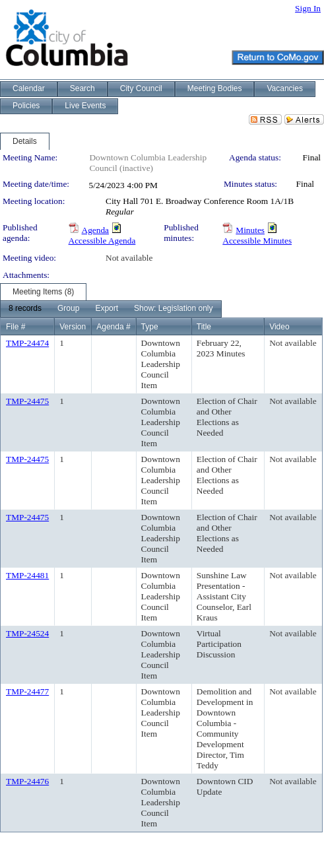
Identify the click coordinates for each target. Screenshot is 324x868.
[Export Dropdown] (107, 309)
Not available (129, 258)
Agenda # (113, 327)
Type (150, 327)
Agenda (95, 230)
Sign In (308, 8)
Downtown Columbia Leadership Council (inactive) (148, 163)
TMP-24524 (27, 633)
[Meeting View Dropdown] (173, 309)
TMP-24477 (27, 691)
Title (204, 327)
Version (73, 327)
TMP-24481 (27, 575)
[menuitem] (25, 309)
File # (16, 327)
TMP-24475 (27, 401)
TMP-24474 (27, 343)
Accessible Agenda (102, 241)
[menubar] (111, 309)
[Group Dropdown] (68, 309)
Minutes (250, 230)
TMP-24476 (27, 781)
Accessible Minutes (257, 241)
